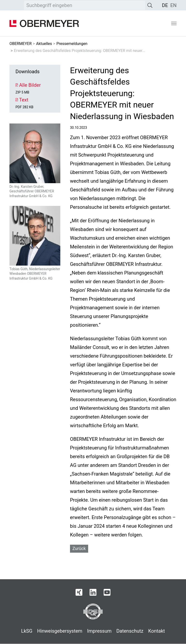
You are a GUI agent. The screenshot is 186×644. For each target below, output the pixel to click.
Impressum (99, 631)
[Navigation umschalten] (174, 23)
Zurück (79, 548)
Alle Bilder (28, 85)
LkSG (27, 631)
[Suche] (150, 5)
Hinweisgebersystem (60, 631)
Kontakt (157, 631)
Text (22, 100)
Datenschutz (130, 631)
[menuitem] (165, 5)
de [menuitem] (165, 5)
